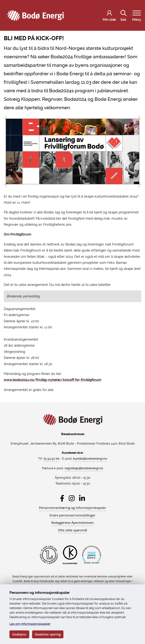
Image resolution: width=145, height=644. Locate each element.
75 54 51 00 (51, 459)
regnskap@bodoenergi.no (84, 468)
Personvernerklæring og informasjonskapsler (72, 508)
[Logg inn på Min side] (109, 16)
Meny (137, 15)
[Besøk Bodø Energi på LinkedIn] (82, 498)
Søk (123, 15)
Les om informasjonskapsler (30, 624)
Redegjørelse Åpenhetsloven (73, 523)
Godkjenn (19, 634)
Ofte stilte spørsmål (73, 530)
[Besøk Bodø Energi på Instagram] (72, 498)
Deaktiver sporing (48, 634)
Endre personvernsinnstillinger (73, 515)
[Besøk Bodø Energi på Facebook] (62, 498)
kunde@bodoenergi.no (90, 459)
